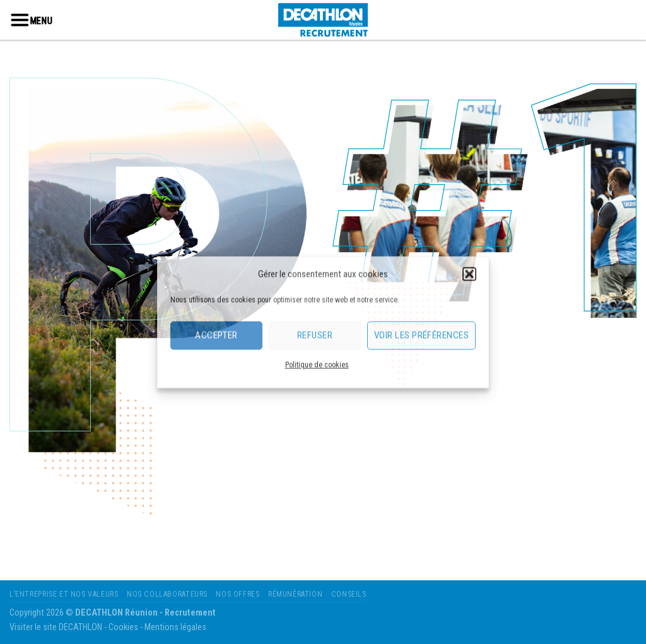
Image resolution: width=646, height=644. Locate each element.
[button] (469, 274)
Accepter (216, 335)
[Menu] (20, 20)
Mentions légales (175, 627)
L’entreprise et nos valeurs (64, 594)
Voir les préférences (421, 335)
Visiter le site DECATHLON (56, 627)
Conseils (349, 594)
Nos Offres (238, 594)
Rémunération (295, 594)
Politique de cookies (317, 365)
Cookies (123, 627)
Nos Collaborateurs (167, 594)
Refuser (315, 335)
